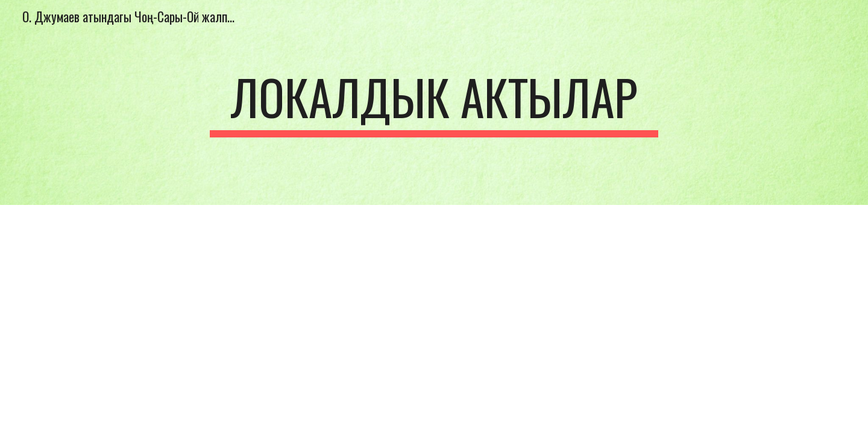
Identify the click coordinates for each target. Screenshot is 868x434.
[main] (434, 102)
